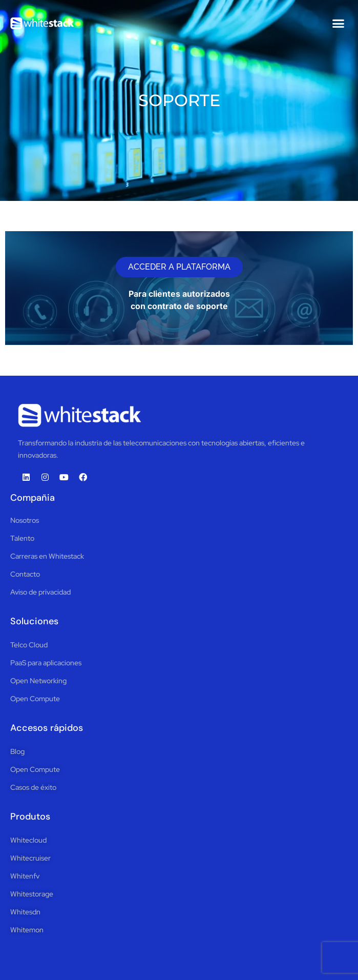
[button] (339, 23)
